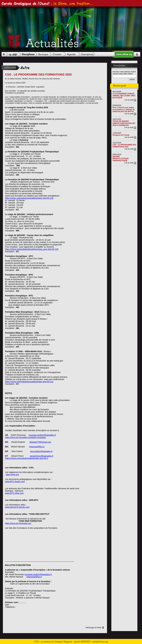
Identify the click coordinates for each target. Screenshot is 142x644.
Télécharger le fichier (93, 628)
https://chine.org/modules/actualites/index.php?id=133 (29, 198)
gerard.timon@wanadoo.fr (42, 456)
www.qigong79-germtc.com (17, 507)
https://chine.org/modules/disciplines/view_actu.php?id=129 (32, 249)
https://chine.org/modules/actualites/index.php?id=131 (29, 382)
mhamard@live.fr (37, 447)
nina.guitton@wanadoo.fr (41, 451)
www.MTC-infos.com (14, 493)
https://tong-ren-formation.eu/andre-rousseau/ (26, 437)
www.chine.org (12, 475)
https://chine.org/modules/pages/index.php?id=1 (27, 458)
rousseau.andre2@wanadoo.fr (42, 435)
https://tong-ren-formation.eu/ (18, 523)
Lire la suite (129, 100)
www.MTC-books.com (15, 482)
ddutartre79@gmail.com (40, 442)
